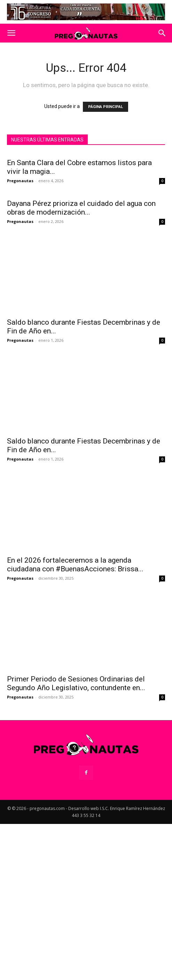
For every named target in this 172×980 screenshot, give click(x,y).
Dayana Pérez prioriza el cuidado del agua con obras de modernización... (81, 286)
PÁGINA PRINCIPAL (105, 107)
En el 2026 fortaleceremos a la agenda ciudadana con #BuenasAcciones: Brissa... (75, 643)
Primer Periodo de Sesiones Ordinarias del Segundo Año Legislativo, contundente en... (76, 761)
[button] (11, 33)
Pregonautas (20, 181)
